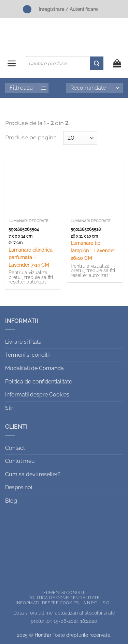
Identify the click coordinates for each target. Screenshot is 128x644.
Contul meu (20, 461)
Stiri (10, 408)
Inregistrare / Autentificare (68, 9)
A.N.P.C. (91, 603)
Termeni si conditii (27, 355)
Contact (15, 448)
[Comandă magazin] (95, 88)
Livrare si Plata (23, 342)
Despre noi (19, 487)
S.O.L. (108, 603)
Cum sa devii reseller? (33, 474)
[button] (12, 63)
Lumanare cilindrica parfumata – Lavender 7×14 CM (31, 257)
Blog (11, 501)
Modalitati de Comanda (34, 368)
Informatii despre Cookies (37, 395)
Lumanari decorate (29, 221)
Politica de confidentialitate (39, 382)
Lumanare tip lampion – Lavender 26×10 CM (93, 251)
